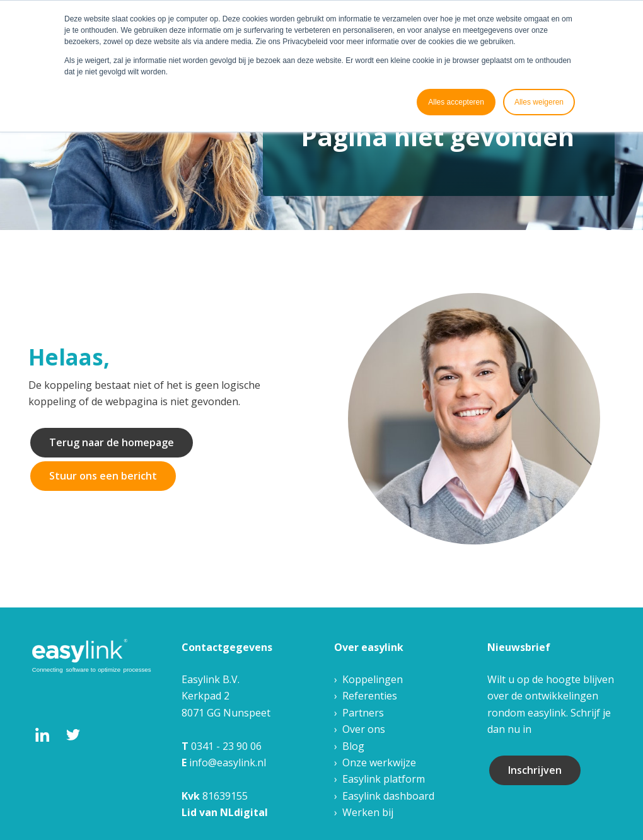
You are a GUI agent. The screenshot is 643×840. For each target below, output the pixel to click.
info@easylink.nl (228, 762)
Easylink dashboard (388, 796)
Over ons (364, 729)
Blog (353, 746)
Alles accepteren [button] (456, 102)
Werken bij (368, 812)
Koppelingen (373, 679)
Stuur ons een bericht (103, 476)
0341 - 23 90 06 (226, 746)
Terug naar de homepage (112, 442)
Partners (363, 713)
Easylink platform (384, 779)
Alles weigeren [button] (539, 102)
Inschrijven (535, 770)
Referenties (370, 696)
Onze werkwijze (379, 762)
